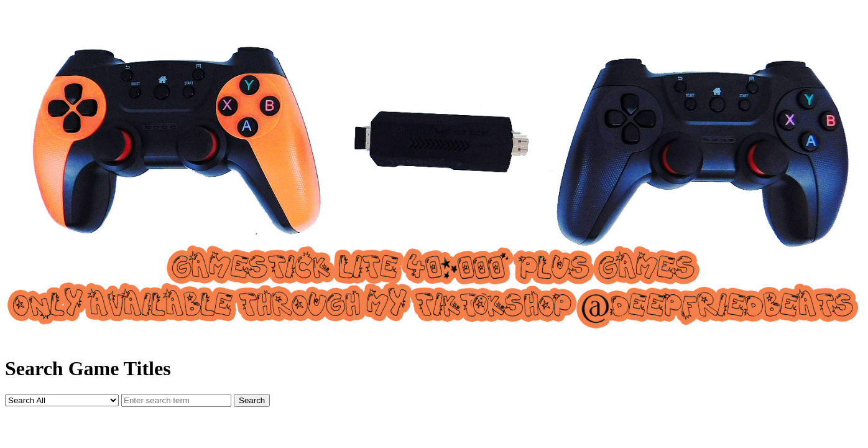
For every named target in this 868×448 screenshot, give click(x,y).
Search (252, 400)
